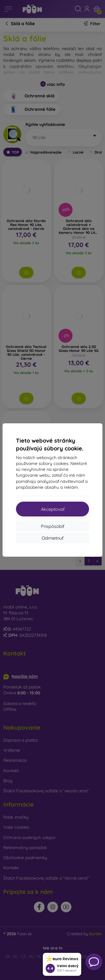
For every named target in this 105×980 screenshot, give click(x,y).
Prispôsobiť (53, 526)
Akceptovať (53, 509)
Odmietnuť (53, 538)
